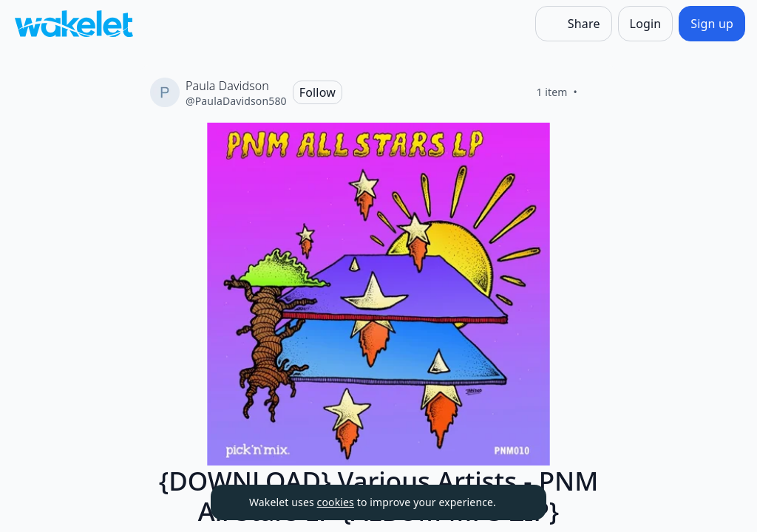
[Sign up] (712, 24)
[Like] (595, 92)
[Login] (646, 24)
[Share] (574, 24)
